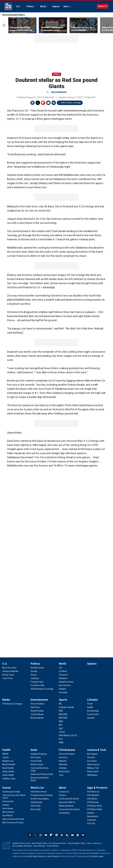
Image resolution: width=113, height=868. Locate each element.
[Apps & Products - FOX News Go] (93, 792)
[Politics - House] (34, 675)
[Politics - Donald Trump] (37, 668)
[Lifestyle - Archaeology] (93, 711)
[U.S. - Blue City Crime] (9, 668)
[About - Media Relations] (66, 806)
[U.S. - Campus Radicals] (10, 671)
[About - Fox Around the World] (69, 799)
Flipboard (43, 103)
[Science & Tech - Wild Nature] (92, 775)
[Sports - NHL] (61, 725)
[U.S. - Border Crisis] (8, 675)
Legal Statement (53, 856)
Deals (34, 750)
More (66, 6)
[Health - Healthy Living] (9, 779)
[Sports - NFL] (61, 704)
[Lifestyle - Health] (90, 707)
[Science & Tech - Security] (91, 757)
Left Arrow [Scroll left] (4, 25)
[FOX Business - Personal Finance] (67, 754)
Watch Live (37, 788)
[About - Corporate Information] (69, 809)
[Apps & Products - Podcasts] (91, 820)
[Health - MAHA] (5, 754)
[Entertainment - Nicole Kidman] (37, 718)
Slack (62, 835)
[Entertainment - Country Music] (37, 714)
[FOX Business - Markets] (63, 761)
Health (6, 750)
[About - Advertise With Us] (67, 802)
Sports (56, 74)
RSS (67, 835)
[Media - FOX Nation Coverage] (12, 704)
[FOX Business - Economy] (63, 757)
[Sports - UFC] (61, 739)
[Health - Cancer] (6, 757)
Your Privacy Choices (57, 843)
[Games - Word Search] (8, 812)
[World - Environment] (65, 685)
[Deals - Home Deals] (36, 761)
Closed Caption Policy (77, 843)
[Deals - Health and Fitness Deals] (42, 774)
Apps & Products (97, 788)
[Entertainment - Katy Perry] (35, 707)
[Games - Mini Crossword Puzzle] (13, 823)
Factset (95, 853)
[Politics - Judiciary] (35, 678)
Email (54, 103)
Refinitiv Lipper (98, 856)
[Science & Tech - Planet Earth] (93, 772)
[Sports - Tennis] (62, 732)
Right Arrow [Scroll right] (108, 25)
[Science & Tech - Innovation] (92, 761)
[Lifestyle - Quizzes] (91, 718)
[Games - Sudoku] (6, 805)
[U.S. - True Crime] (8, 678)
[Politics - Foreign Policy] (37, 682)
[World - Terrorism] (63, 675)
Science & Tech (97, 750)
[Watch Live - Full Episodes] (37, 802)
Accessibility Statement (22, 846)
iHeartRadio (83, 835)
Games (7, 788)
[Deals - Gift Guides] (36, 757)
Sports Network (59, 92)
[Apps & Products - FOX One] (91, 823)
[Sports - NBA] (61, 721)
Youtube (46, 835)
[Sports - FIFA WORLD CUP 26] (68, 735)
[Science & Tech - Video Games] (93, 764)
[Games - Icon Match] (7, 815)
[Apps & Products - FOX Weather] (93, 795)
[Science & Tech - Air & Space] (92, 754)
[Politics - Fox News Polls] (37, 685)
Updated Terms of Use (21, 843)
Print (48, 103)
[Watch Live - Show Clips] (36, 806)
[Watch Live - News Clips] (36, 809)
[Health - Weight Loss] (8, 761)
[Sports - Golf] (61, 728)
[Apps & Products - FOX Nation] (92, 799)
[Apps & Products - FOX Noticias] (93, 802)
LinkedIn (56, 835)
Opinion (56, 6)
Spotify (78, 835)
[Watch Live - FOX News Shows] (39, 792)
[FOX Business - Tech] (61, 775)
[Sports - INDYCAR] (63, 718)
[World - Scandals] (63, 692)
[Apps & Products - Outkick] (91, 813)
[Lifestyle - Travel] (90, 704)
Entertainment (39, 700)
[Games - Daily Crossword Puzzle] (13, 819)
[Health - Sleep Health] (8, 772)
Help (89, 843)
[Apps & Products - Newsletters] (93, 816)
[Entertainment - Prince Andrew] (37, 704)
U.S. (18, 6)
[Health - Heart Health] (8, 775)
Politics (30, 6)
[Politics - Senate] (34, 671)
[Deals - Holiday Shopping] (39, 754)
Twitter (38, 103)
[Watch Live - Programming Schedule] (42, 795)
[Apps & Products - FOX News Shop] (94, 806)
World (43, 6)
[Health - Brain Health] (8, 768)
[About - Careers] (63, 795)
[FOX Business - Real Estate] (64, 772)
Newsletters (72, 835)
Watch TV (102, 6)
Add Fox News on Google (71, 103)
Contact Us (97, 843)
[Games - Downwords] (8, 801)
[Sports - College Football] (66, 707)
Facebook (33, 103)
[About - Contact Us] (64, 792)
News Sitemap (39, 846)
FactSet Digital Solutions (36, 856)
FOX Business (67, 750)
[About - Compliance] (64, 813)
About (63, 788)
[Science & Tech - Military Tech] (93, 768)
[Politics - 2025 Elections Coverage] (42, 689)
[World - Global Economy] (66, 682)
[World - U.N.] (61, 668)
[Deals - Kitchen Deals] (37, 764)
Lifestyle (92, 700)
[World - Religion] (63, 689)
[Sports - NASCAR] (63, 714)
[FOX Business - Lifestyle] (63, 768)
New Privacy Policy (40, 843)
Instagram (41, 835)
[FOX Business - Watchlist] (63, 764)
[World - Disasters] (63, 678)
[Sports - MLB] (61, 711)
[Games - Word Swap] (8, 808)
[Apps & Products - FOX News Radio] (95, 809)
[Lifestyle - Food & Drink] (93, 714)
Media (6, 700)
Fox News (8, 6)
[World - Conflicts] (63, 671)
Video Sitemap (53, 846)
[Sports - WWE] (61, 743)
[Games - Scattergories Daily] (11, 792)
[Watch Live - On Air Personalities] (40, 799)
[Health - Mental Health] (9, 764)
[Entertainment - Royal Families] (37, 711)
